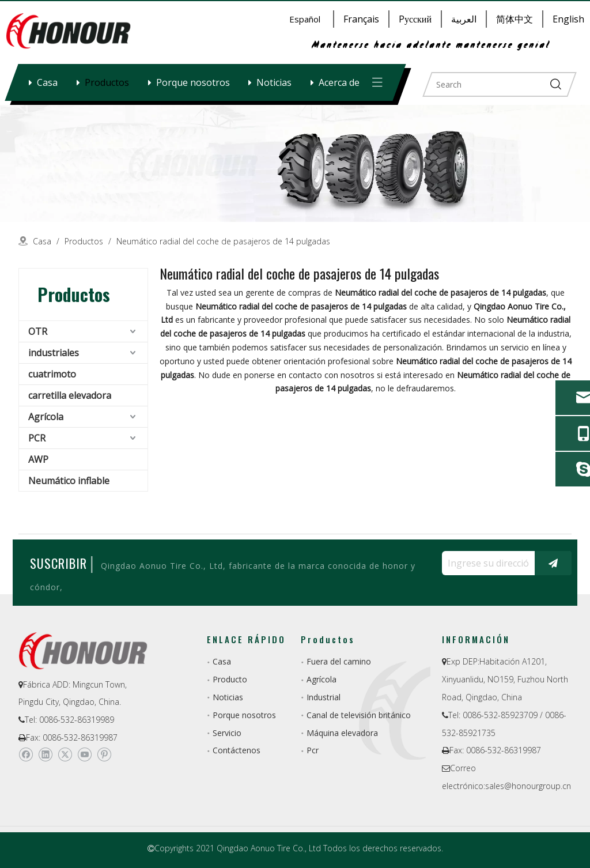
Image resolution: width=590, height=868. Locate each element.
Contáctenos (237, 750)
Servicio (227, 733)
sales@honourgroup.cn (528, 786)
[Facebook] (26, 754)
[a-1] (295, 163)
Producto (230, 679)
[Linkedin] (45, 754)
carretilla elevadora (70, 395)
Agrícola (46, 417)
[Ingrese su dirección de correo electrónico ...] (485, 563)
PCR (37, 438)
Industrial (324, 697)
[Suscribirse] (553, 563)
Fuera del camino (339, 661)
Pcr (313, 750)
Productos (107, 82)
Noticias (274, 82)
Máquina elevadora (342, 733)
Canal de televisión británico (359, 715)
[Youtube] (84, 754)
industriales (54, 353)
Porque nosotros (193, 82)
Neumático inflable (69, 481)
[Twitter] (65, 754)
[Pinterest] (104, 754)
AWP (38, 459)
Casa (47, 82)
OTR (38, 331)
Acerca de (339, 82)
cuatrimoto (52, 374)
